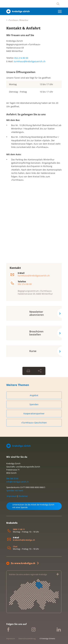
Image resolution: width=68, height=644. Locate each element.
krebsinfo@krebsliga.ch (24, 540)
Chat (15, 547)
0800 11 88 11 (19, 529)
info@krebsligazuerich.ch (17, 482)
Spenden (34, 404)
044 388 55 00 (12, 478)
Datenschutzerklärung (27, 638)
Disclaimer (23, 496)
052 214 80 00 (21, 58)
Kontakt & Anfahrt (23, 28)
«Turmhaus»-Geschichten (34, 423)
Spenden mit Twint (15, 490)
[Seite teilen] (40, 371)
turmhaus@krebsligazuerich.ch (30, 61)
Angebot (34, 395)
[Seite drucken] (28, 371)
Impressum (12, 496)
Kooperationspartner (34, 413)
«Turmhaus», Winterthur (18, 20)
